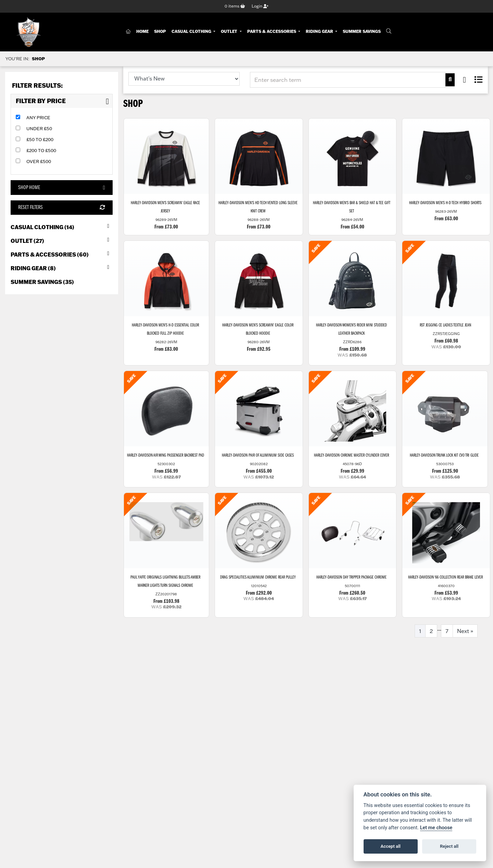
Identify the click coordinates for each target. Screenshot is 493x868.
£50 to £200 (40, 140)
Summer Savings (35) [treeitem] (42, 282)
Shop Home (61, 188)
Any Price (38, 118)
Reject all (449, 846)
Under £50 (39, 129)
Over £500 (39, 162)
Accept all (391, 846)
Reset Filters (61, 208)
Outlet (230, 32)
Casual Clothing (192, 32)
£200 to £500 (41, 151)
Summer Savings (362, 32)
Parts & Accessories (272, 32)
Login (260, 6)
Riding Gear (320, 32)
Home (142, 32)
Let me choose (436, 828)
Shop (160, 32)
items (235, 6)
